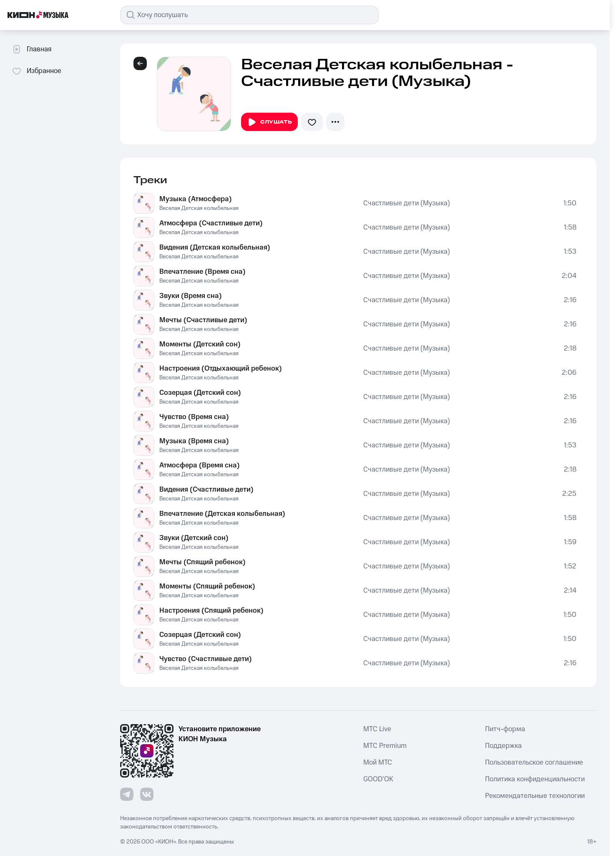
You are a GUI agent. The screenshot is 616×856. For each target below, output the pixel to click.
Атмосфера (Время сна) (200, 465)
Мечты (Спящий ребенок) (202, 562)
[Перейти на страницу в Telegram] (127, 794)
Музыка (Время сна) (194, 441)
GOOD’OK (378, 779)
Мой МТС (378, 763)
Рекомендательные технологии (535, 796)
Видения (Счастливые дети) (206, 490)
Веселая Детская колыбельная (199, 208)
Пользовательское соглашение (534, 763)
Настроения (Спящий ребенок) (211, 611)
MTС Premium (385, 746)
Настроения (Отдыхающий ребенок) (221, 369)
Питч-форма (505, 729)
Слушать (269, 122)
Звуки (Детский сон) (194, 538)
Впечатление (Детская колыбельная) (222, 514)
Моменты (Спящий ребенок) (207, 586)
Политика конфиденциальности (535, 779)
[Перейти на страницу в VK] (147, 794)
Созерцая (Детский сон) (200, 393)
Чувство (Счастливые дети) (206, 659)
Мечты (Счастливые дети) (203, 320)
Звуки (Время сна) (191, 296)
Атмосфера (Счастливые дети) (211, 223)
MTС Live (377, 729)
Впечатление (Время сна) (202, 272)
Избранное (36, 71)
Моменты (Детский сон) (200, 344)
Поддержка (503, 746)
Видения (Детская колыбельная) (215, 247)
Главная (31, 49)
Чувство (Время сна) (194, 417)
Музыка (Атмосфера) (196, 199)
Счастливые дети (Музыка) (407, 203)
